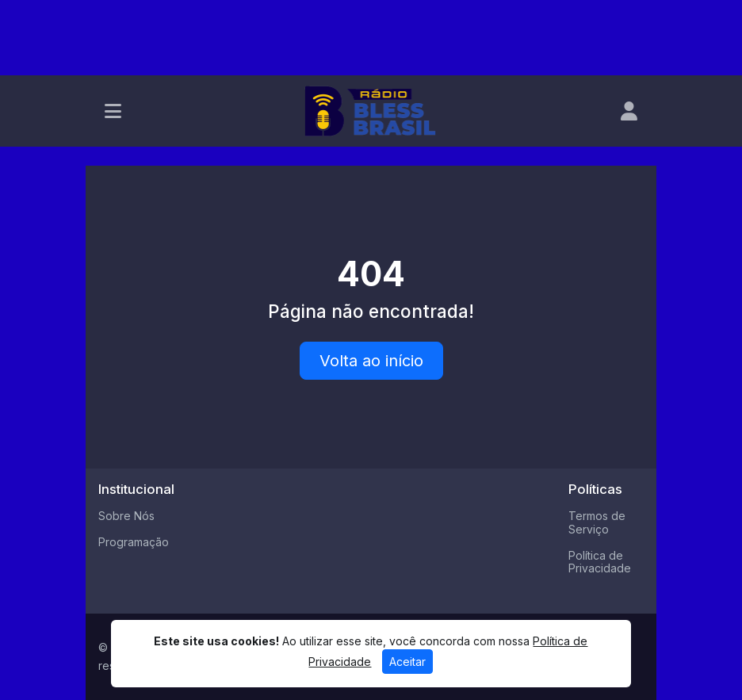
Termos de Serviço (597, 522)
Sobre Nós (126, 516)
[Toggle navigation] (113, 111)
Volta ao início (371, 361)
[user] (629, 111)
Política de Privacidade (600, 562)
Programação (134, 542)
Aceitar (407, 662)
